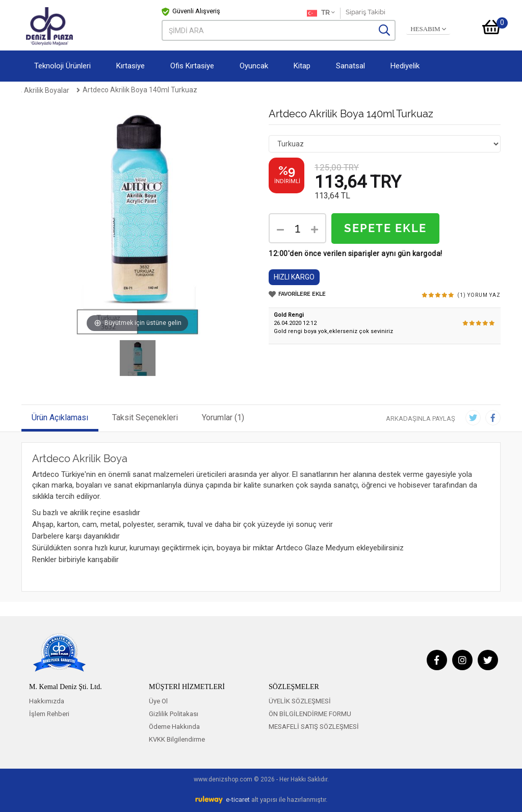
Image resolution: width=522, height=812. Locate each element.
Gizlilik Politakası (174, 714)
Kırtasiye (130, 66)
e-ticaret (238, 800)
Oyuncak (254, 66)
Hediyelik (405, 66)
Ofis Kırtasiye (192, 66)
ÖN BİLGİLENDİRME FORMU (310, 714)
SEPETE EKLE (385, 228)
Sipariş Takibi (366, 12)
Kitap (302, 66)
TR (321, 13)
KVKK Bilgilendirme (177, 739)
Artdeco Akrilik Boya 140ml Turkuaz (265, 90)
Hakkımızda (47, 701)
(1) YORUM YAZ (479, 295)
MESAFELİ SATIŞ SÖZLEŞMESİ (314, 727)
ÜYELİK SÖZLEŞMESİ (300, 701)
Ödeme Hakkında (174, 727)
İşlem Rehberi (49, 714)
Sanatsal (350, 66)
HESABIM (428, 29)
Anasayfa (37, 90)
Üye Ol (158, 701)
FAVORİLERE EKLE (297, 294)
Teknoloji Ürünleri (62, 66)
